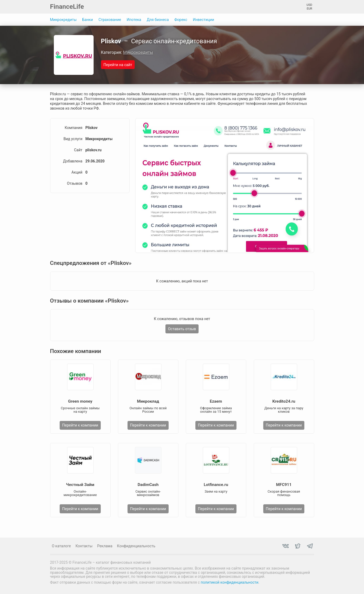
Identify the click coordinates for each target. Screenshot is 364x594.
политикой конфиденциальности (229, 582)
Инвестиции (203, 20)
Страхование (110, 20)
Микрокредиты (63, 20)
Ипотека (134, 20)
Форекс (181, 20)
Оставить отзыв (182, 329)
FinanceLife (67, 7)
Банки (87, 20)
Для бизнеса (158, 20)
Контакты (84, 546)
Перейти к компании (80, 425)
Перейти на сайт (118, 65)
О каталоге (62, 546)
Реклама (105, 546)
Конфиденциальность (136, 546)
